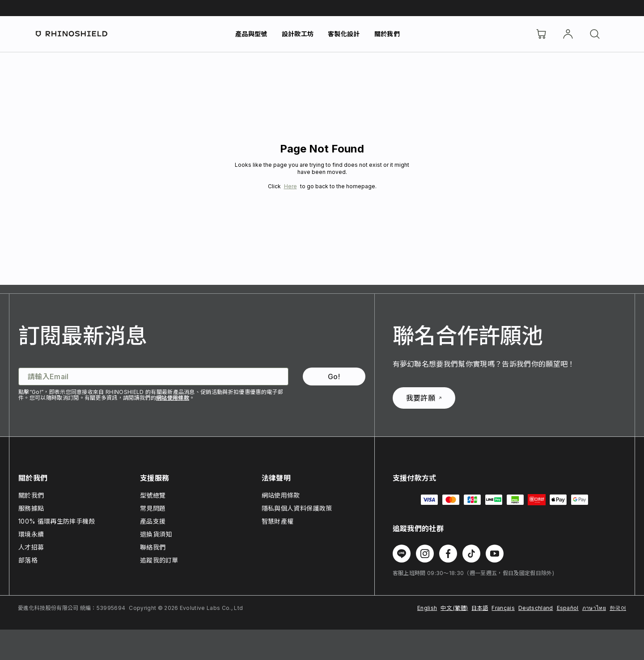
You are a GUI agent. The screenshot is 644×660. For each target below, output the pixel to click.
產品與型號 (251, 34)
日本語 (480, 608)
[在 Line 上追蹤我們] (402, 554)
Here (290, 186)
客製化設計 (344, 34)
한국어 (618, 608)
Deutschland (536, 608)
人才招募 (31, 547)
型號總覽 (153, 495)
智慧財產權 (278, 521)
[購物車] (541, 34)
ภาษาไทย (594, 608)
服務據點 (31, 508)
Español (568, 608)
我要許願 (424, 398)
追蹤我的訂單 (159, 560)
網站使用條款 (173, 398)
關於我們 (387, 34)
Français (503, 608)
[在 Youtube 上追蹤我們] (495, 554)
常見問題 (153, 508)
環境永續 (31, 534)
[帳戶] (568, 34)
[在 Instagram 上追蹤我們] (425, 554)
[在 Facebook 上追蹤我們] (448, 554)
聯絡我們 (153, 547)
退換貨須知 (156, 534)
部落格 (28, 560)
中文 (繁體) (454, 608)
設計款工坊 (298, 34)
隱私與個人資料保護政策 (297, 508)
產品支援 (153, 521)
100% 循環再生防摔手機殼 (57, 521)
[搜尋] (595, 34)
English (427, 608)
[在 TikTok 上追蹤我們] (471, 554)
